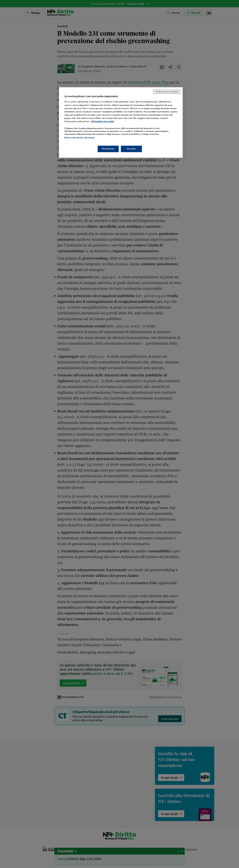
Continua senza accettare (167, 92)
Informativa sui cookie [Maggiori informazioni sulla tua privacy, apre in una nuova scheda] (103, 121)
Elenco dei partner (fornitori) (79, 138)
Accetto (131, 149)
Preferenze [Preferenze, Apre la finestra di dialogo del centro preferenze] (108, 149)
